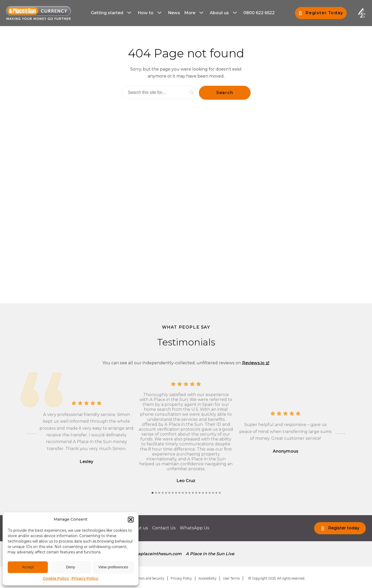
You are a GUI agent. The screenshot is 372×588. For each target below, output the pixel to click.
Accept (28, 567)
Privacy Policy (85, 578)
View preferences (113, 567)
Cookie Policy (56, 578)
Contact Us (164, 528)
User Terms (231, 578)
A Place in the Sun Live (210, 554)
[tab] (153, 493)
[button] (131, 520)
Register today (344, 528)
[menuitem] (112, 13)
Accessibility (207, 578)
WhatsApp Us (194, 528)
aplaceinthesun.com (160, 554)
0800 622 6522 (259, 13)
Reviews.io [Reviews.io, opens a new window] (256, 363)
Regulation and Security (146, 578)
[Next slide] (340, 434)
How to (146, 13)
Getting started (107, 13)
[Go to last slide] (32, 434)
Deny (70, 567)
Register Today (324, 13)
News (174, 13)
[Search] (159, 92)
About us (219, 13)
